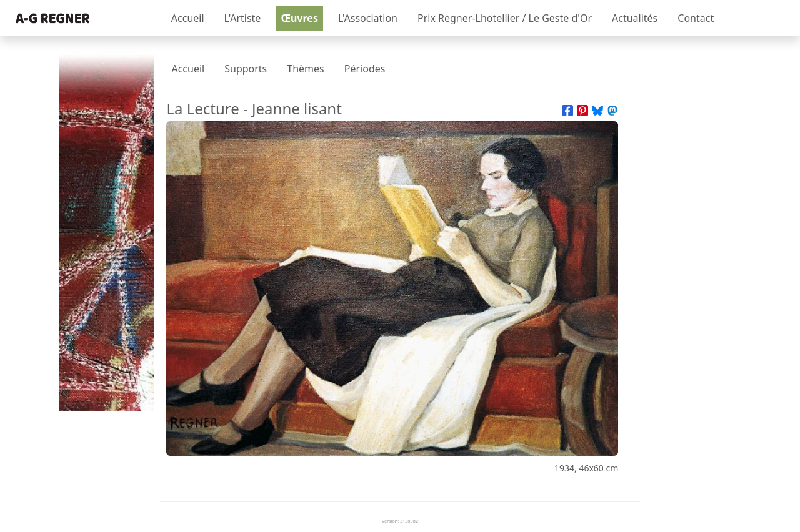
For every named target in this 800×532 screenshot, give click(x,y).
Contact (696, 18)
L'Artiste (243, 18)
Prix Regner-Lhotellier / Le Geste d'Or (505, 18)
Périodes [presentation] (365, 69)
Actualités (635, 18)
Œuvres (299, 18)
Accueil (188, 18)
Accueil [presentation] (188, 69)
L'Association (368, 18)
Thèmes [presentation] (305, 69)
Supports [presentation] (246, 69)
